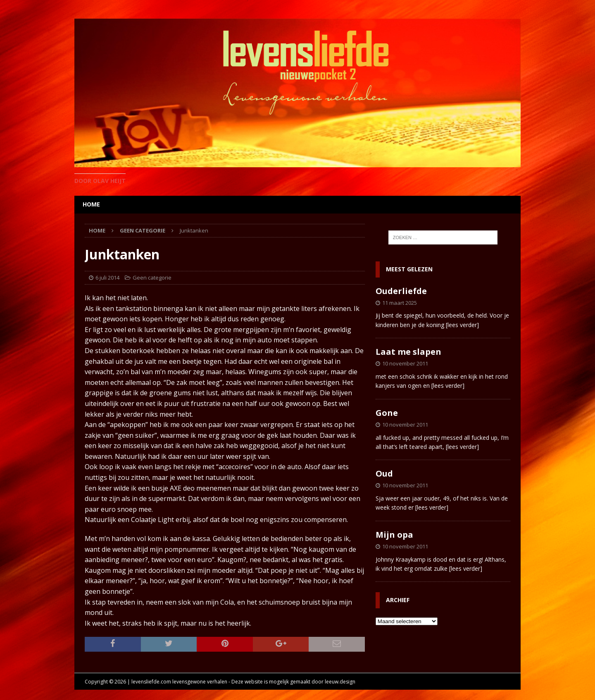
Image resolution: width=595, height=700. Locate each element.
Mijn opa (394, 535)
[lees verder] (462, 325)
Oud (384, 473)
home (91, 204)
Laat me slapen (408, 352)
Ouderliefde (401, 291)
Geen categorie (152, 278)
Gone (387, 413)
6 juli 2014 (107, 278)
